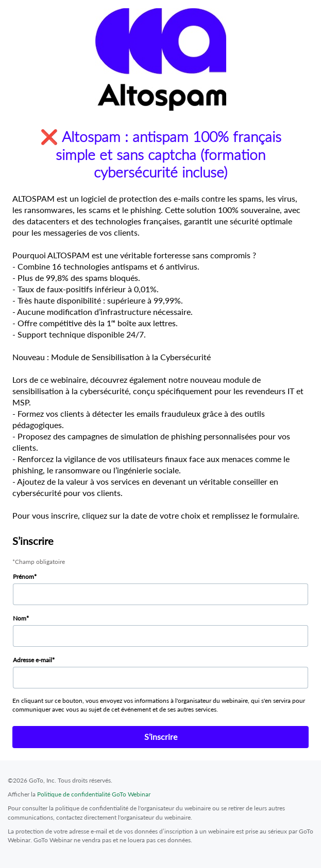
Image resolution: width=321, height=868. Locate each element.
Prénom (23, 577)
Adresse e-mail (32, 660)
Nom (20, 618)
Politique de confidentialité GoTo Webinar (94, 794)
